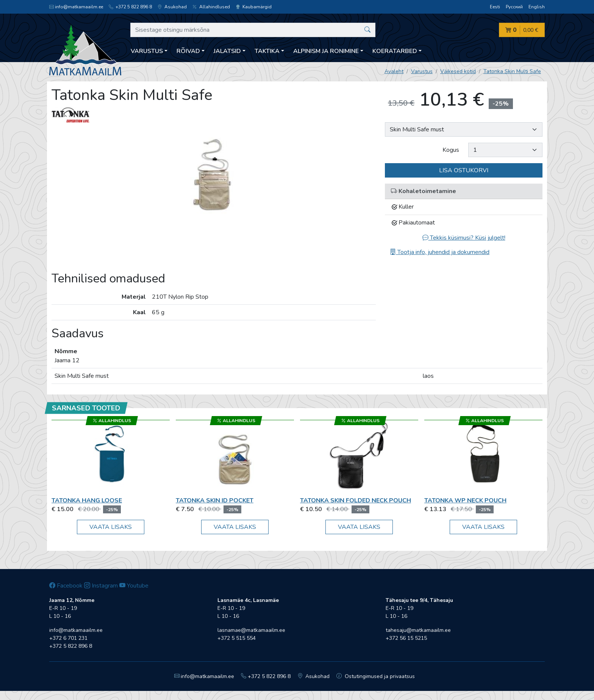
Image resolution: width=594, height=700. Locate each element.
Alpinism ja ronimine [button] (326, 51)
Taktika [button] (267, 51)
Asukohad (172, 7)
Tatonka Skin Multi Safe (512, 71)
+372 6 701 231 (68, 638)
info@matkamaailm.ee (76, 7)
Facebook (66, 586)
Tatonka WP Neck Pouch (465, 500)
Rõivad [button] (188, 51)
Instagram (101, 586)
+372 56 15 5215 (406, 638)
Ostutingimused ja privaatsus (376, 676)
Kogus (451, 150)
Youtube (134, 586)
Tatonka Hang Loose (87, 500)
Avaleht (394, 71)
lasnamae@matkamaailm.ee (251, 630)
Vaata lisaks (111, 527)
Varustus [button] (147, 51)
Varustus (422, 71)
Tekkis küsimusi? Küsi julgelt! (464, 238)
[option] (214, 176)
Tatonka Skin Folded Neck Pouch (356, 500)
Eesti (495, 7)
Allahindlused (211, 7)
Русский (514, 7)
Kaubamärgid (254, 7)
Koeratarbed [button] (395, 51)
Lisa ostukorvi (464, 170)
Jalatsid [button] (227, 51)
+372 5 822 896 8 (130, 7)
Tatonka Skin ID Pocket (215, 500)
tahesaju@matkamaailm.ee (418, 630)
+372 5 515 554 (237, 638)
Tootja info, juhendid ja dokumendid (440, 252)
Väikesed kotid (458, 71)
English (537, 7)
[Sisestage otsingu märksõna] (253, 30)
